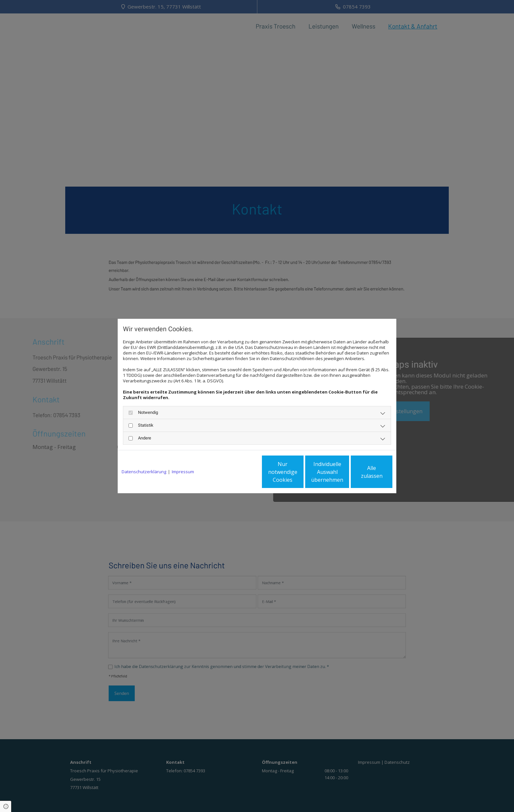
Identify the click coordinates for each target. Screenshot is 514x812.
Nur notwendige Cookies (237, 472)
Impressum (183, 472)
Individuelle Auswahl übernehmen (300, 472)
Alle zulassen (362, 472)
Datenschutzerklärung (144, 472)
